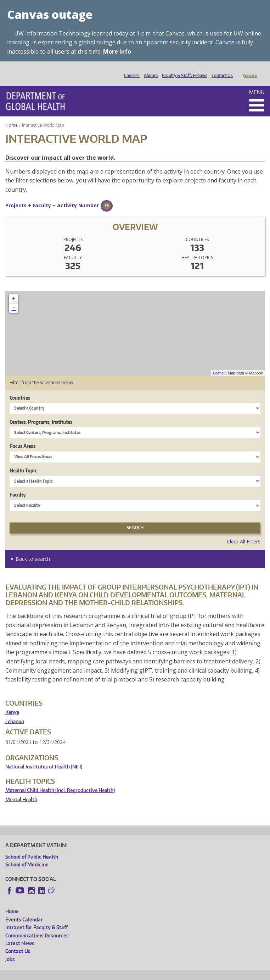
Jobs (10, 949)
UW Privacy (99, 973)
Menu (257, 82)
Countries (20, 388)
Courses (130, 70)
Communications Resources (37, 926)
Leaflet (219, 363)
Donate (250, 70)
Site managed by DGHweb (170, 973)
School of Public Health (32, 847)
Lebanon (15, 711)
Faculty (18, 485)
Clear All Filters (244, 532)
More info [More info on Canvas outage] (117, 51)
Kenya (12, 702)
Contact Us (220, 70)
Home (12, 115)
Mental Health (21, 790)
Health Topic (23, 461)
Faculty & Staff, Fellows (183, 70)
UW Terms (128, 973)
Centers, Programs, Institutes (41, 412)
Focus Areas (22, 436)
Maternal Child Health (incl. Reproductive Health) (60, 780)
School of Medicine (27, 855)
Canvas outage (50, 14)
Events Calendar (24, 910)
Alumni (149, 70)
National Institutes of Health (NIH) (44, 757)
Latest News (20, 933)
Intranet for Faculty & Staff (36, 917)
